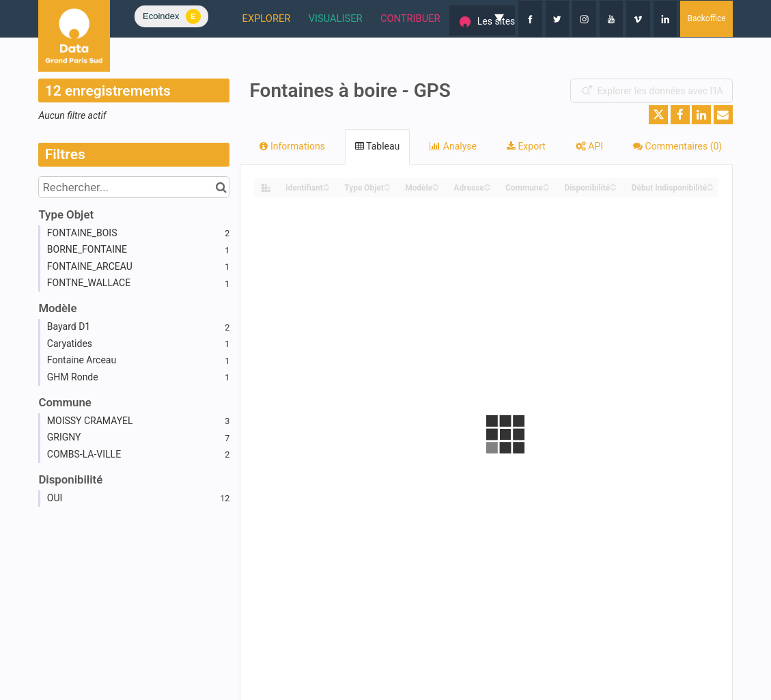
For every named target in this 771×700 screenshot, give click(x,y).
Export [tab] (526, 146)
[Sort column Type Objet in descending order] (387, 188)
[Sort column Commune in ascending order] (546, 184)
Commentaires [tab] (677, 146)
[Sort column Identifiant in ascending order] (326, 184)
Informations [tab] (292, 146)
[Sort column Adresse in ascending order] (488, 184)
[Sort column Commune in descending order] (546, 188)
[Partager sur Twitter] (658, 115)
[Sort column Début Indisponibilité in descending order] (710, 188)
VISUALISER (297, 18)
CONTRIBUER (378, 18)
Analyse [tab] (453, 146)
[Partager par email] (723, 115)
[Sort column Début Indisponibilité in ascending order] (710, 184)
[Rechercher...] (134, 187)
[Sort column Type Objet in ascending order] (387, 184)
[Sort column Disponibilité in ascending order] (613, 184)
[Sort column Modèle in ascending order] (436, 184)
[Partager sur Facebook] (680, 115)
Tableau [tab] (377, 146)
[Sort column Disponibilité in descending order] (613, 188)
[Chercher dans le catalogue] (221, 187)
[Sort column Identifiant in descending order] (326, 188)
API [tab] (589, 146)
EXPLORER (221, 18)
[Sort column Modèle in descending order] (436, 188)
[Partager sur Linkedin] (701, 115)
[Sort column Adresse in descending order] (488, 188)
